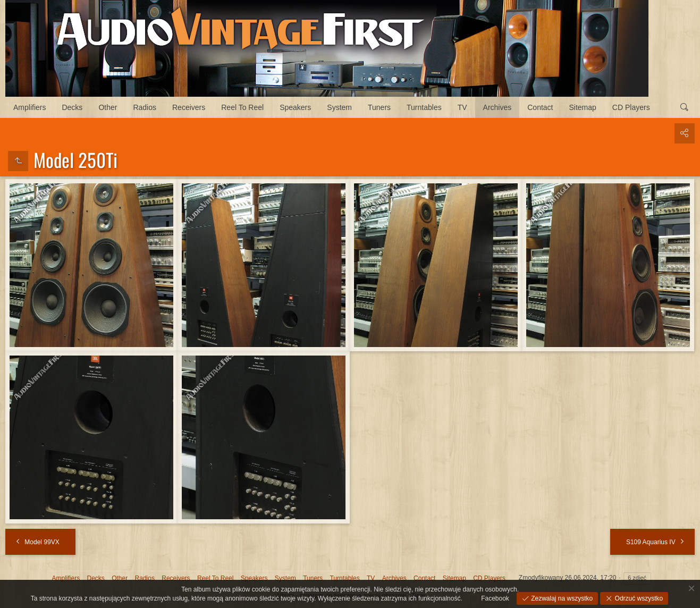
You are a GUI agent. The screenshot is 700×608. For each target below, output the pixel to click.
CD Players (631, 107)
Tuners (379, 107)
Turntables (424, 107)
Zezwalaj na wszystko (561, 598)
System (339, 107)
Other (108, 107)
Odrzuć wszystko (638, 598)
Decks (72, 107)
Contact (540, 107)
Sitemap (583, 107)
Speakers (295, 107)
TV (462, 107)
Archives (497, 107)
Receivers (189, 107)
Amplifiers (29, 107)
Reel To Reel (242, 107)
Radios (145, 107)
